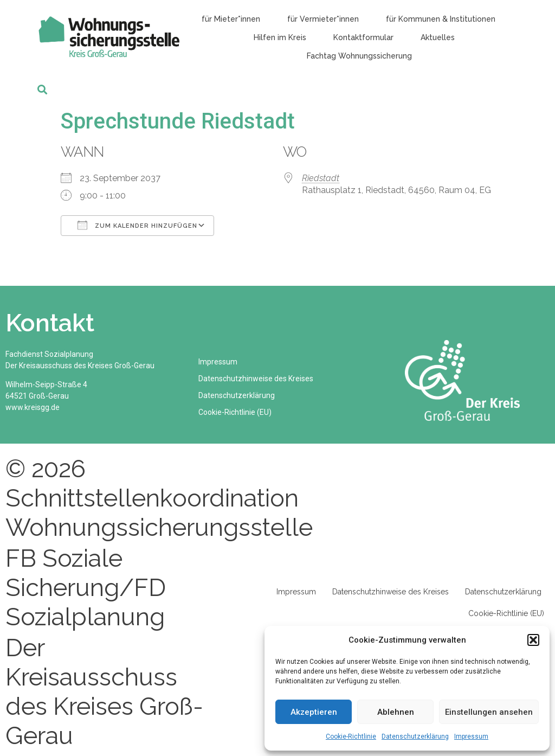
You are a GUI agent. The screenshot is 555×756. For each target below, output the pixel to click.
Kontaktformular (363, 37)
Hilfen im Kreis (280, 37)
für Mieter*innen (231, 19)
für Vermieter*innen (323, 19)
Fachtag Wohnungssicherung (359, 56)
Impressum (471, 736)
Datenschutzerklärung (415, 736)
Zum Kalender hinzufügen (137, 225)
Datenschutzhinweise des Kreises (259, 379)
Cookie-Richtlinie (351, 736)
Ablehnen (396, 712)
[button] (533, 640)
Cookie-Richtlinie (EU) (238, 412)
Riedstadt (321, 178)
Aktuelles (438, 37)
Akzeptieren (314, 712)
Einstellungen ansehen (489, 712)
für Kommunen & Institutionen (441, 19)
